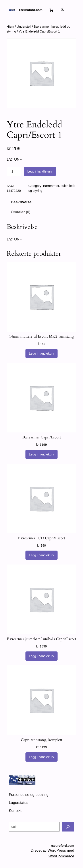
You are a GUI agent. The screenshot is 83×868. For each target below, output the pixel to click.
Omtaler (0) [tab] (21, 212)
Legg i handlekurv (40, 171)
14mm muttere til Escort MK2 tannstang (41, 336)
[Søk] (68, 827)
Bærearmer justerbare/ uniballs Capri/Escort (41, 639)
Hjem (10, 27)
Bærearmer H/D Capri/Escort (41, 538)
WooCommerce (61, 856)
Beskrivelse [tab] (21, 202)
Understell (24, 27)
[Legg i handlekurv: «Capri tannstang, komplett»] (42, 757)
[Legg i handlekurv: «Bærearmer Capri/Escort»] (42, 454)
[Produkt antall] (14, 171)
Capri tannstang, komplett (41, 740)
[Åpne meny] (71, 10)
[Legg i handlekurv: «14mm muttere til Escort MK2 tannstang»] (42, 353)
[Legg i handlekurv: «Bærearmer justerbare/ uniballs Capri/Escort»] (42, 656)
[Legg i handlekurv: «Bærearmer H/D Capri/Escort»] (42, 555)
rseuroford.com (31, 10)
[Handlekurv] (51, 10)
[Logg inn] (62, 10)
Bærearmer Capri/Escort (42, 437)
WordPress (57, 850)
